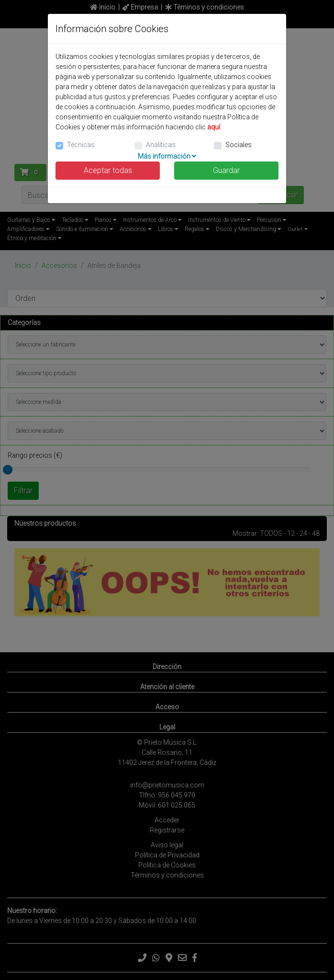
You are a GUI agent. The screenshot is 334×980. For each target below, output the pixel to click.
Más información (167, 156)
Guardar (226, 170)
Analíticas (161, 145)
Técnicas (81, 145)
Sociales (239, 145)
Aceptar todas (108, 170)
